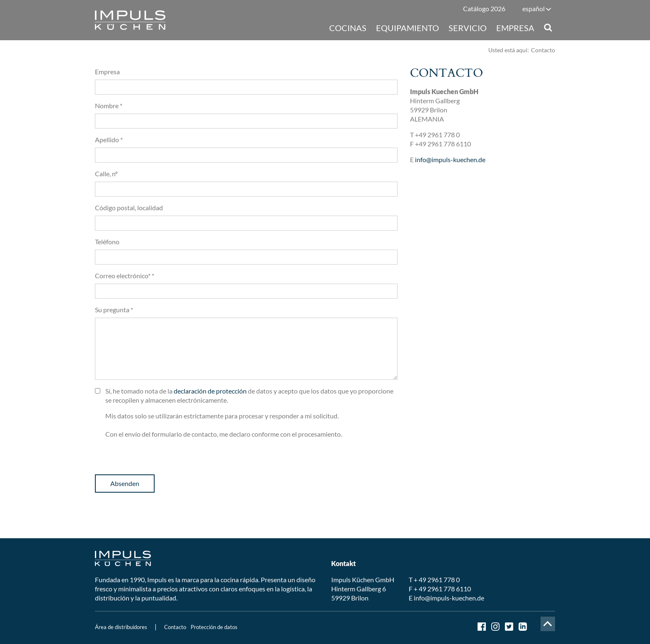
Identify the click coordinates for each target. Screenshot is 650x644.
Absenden (125, 483)
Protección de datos (214, 627)
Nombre (109, 106)
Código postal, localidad (129, 208)
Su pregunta (114, 310)
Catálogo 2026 (484, 9)
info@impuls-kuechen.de (450, 159)
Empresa (107, 72)
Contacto (175, 627)
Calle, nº (106, 174)
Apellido (109, 140)
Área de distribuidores (121, 627)
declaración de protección (210, 391)
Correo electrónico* (125, 276)
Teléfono (107, 242)
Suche (548, 28)
